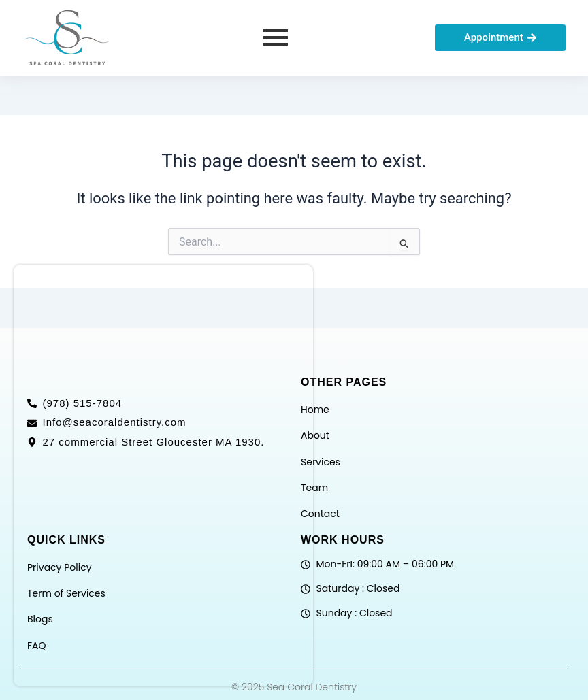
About (315, 435)
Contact (320, 514)
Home (315, 410)
